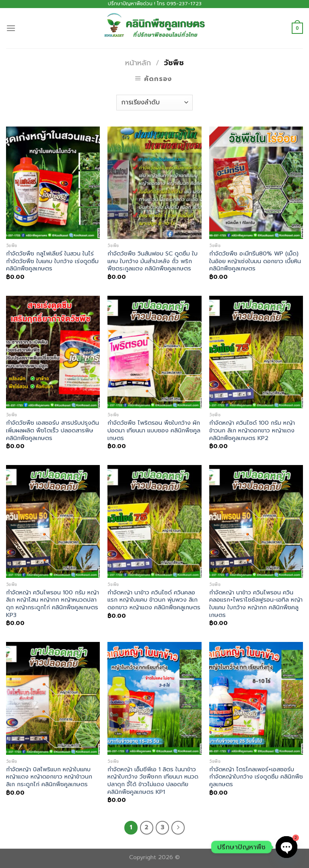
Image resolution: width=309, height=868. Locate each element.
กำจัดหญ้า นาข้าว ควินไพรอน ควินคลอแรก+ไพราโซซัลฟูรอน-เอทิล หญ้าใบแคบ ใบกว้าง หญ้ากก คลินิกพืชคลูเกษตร (256, 604)
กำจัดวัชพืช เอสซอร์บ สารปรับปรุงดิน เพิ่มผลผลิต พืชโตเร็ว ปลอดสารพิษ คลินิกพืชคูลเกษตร (53, 430)
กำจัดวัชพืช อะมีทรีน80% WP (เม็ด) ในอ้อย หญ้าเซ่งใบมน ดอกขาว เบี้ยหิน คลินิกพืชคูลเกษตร (255, 261)
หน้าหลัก (138, 63)
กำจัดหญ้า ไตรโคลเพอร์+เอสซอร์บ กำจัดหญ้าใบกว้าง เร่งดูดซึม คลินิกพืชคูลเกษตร (256, 777)
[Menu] (11, 28)
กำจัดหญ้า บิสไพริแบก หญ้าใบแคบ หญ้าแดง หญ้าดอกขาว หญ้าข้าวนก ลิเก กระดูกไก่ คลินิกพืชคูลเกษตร (49, 777)
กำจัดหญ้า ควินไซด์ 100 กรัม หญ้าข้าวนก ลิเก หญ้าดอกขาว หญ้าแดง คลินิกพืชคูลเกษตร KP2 (252, 430)
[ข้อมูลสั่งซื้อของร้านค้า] (154, 103)
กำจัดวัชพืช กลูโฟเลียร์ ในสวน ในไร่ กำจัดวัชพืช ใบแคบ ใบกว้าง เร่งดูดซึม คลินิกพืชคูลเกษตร (52, 261)
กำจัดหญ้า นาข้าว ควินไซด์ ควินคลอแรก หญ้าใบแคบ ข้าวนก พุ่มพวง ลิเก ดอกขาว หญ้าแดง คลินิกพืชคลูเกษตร (154, 600)
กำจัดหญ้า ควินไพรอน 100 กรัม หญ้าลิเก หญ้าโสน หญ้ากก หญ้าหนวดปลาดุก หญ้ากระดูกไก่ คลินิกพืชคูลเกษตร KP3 (53, 604)
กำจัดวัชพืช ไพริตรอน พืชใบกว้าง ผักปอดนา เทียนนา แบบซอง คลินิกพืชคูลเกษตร (154, 430)
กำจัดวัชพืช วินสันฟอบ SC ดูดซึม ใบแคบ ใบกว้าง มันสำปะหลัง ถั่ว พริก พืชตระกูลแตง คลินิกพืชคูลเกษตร (152, 261)
